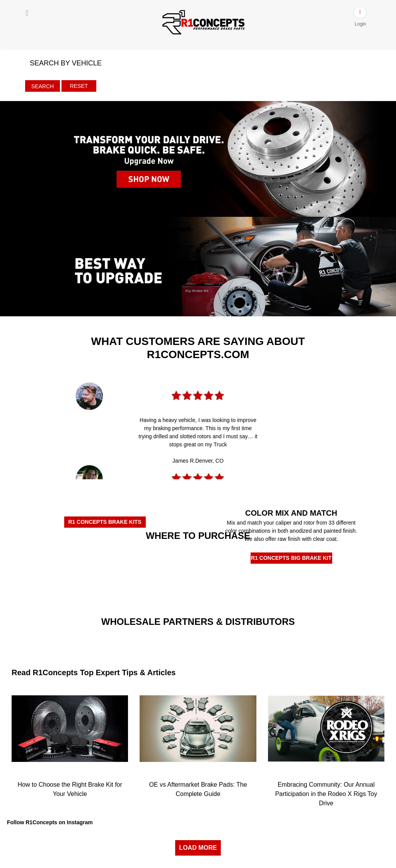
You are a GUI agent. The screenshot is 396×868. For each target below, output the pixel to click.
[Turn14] (150, 642)
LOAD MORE (198, 848)
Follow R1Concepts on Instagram (50, 822)
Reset (79, 86)
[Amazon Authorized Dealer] (54, 559)
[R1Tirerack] (246, 587)
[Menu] (27, 13)
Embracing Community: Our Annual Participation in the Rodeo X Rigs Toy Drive (326, 794)
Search (43, 86)
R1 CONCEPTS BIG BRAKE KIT (291, 558)
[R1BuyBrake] (150, 583)
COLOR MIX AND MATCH (291, 513)
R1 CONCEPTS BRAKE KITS (105, 522)
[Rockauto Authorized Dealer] (150, 558)
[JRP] (246, 635)
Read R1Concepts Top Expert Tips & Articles (94, 672)
